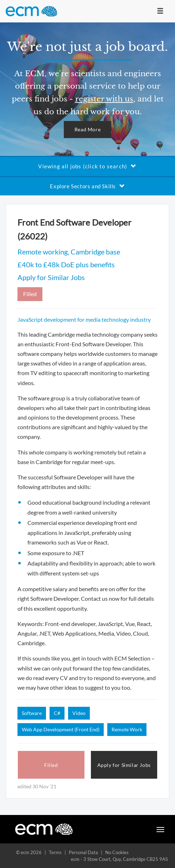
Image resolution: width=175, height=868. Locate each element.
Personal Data (83, 852)
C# (57, 713)
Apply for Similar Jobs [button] (124, 765)
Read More (87, 129)
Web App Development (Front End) (61, 729)
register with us (104, 99)
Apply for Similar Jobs (51, 277)
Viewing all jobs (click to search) (87, 166)
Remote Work (127, 729)
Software (32, 713)
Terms (55, 852)
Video (79, 713)
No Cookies (117, 852)
